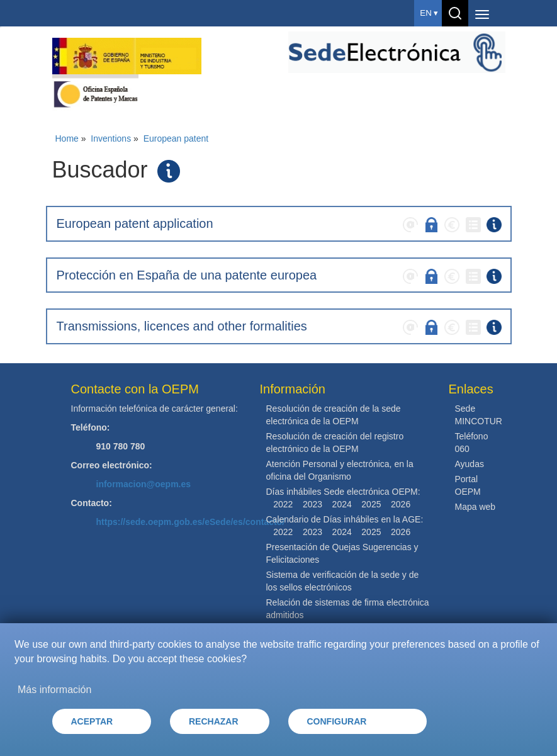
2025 (371, 504)
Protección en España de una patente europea (187, 275)
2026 (401, 504)
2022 (283, 504)
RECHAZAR (214, 721)
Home (67, 138)
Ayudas (470, 464)
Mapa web (475, 507)
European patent (176, 138)
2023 (312, 504)
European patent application (135, 223)
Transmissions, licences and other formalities (182, 326)
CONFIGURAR (337, 721)
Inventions (111, 138)
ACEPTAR (92, 721)
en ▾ (429, 13)
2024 (342, 504)
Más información (54, 690)
